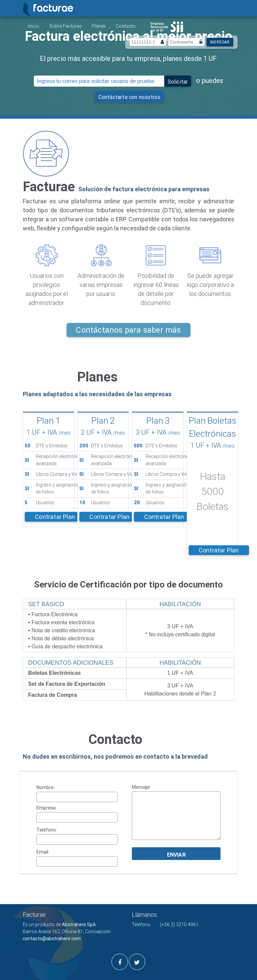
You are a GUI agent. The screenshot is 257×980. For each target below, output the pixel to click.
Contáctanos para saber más (128, 330)
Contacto (126, 26)
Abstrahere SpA (79, 924)
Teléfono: (47, 830)
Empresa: (47, 808)
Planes (99, 26)
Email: (43, 852)
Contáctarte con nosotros (130, 97)
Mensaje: (141, 787)
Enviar (176, 855)
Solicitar (178, 82)
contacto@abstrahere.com (52, 939)
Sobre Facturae (65, 26)
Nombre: (46, 787)
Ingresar (220, 42)
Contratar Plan (55, 517)
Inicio (33, 26)
